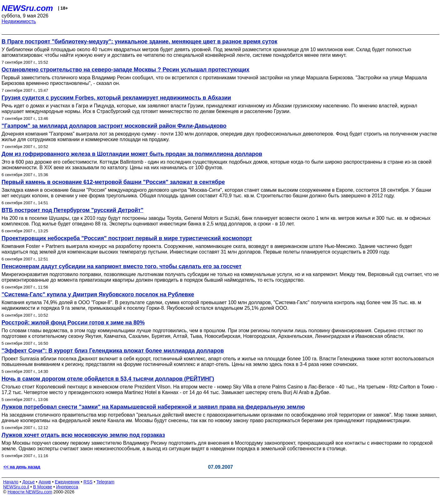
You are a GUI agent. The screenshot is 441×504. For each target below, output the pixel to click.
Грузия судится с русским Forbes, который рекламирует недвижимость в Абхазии (116, 98)
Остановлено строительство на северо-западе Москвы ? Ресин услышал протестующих (125, 70)
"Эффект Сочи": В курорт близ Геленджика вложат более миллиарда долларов (113, 351)
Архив (45, 482)
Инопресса (67, 487)
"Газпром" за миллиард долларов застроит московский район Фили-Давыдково (114, 126)
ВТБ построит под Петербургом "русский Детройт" (72, 210)
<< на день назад (22, 467)
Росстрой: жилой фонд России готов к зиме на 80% (73, 323)
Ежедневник (67, 482)
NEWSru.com (27, 8)
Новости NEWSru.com (30, 492)
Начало (11, 482)
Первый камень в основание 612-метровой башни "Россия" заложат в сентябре (113, 182)
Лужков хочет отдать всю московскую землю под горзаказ (83, 435)
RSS (88, 482)
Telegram (106, 482)
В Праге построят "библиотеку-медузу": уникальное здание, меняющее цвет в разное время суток (139, 42)
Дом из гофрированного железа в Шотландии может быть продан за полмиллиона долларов (132, 154)
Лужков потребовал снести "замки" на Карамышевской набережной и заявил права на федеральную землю (153, 407)
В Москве (43, 487)
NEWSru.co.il (16, 487)
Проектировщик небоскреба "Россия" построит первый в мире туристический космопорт (127, 238)
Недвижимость (19, 21)
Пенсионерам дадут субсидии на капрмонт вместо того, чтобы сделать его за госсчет (121, 266)
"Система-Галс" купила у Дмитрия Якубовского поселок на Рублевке (98, 294)
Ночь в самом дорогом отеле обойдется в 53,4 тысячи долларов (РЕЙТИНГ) (108, 379)
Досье (28, 482)
